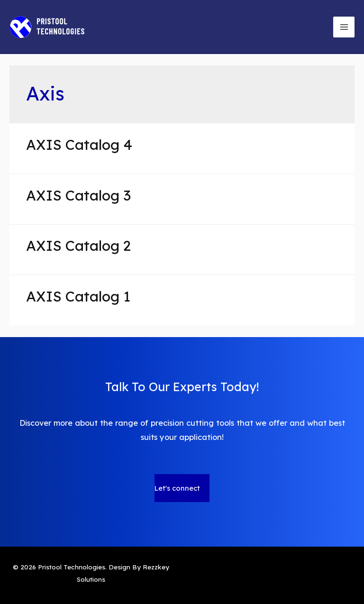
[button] (182, 488)
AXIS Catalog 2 (78, 246)
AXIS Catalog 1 (78, 296)
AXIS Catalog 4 (79, 145)
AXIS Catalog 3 (78, 195)
